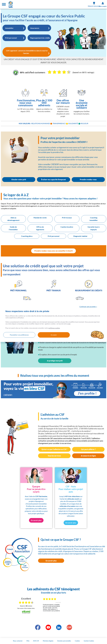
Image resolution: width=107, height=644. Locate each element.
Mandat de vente (40, 218)
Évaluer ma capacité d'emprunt (53, 179)
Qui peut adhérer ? (88, 449)
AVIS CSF (36, 641)
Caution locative (67, 227)
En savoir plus (51, 561)
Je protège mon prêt (55, 361)
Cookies (77, 641)
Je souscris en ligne (88, 456)
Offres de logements (40, 228)
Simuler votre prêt (19, 179)
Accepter (54, 335)
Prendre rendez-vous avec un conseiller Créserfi (53, 251)
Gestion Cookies (89, 641)
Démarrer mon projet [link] (94, 4)
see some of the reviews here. (26, 608)
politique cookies (54, 328)
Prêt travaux (67, 218)
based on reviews (26, 606)
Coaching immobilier (94, 219)
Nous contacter (18, 641)
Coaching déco (27, 236)
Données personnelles (64, 641)
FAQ (28, 641)
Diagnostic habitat (80, 236)
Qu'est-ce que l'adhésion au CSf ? (54, 449)
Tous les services (54, 456)
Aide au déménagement (13, 219)
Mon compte (103, 5)
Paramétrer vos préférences (19, 335)
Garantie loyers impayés (94, 228)
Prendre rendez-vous (88, 179)
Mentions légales (48, 641)
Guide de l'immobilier (13, 228)
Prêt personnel (54, 236)
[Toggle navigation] (4, 4)
